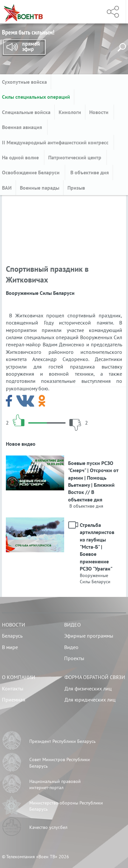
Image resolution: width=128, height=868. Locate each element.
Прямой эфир (24, 48)
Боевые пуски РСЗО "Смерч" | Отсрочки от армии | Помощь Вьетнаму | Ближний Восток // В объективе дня (93, 481)
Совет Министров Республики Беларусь (60, 763)
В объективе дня (89, 172)
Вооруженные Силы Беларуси (95, 579)
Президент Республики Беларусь (63, 741)
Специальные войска (26, 112)
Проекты (74, 658)
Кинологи (70, 112)
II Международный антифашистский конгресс (56, 142)
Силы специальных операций (36, 97)
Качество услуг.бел (48, 827)
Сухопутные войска (24, 82)
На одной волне (21, 157)
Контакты (13, 688)
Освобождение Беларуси (31, 172)
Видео (72, 625)
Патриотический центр (75, 157)
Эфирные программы (89, 636)
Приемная (14, 700)
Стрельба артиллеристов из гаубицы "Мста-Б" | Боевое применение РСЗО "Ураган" (97, 547)
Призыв (76, 188)
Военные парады (40, 188)
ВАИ (7, 188)
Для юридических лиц (90, 700)
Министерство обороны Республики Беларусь (66, 806)
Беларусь (12, 636)
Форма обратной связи (95, 677)
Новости (100, 112)
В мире (10, 647)
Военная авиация (23, 127)
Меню (90, 12)
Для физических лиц (88, 688)
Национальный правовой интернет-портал (55, 785)
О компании (19, 677)
